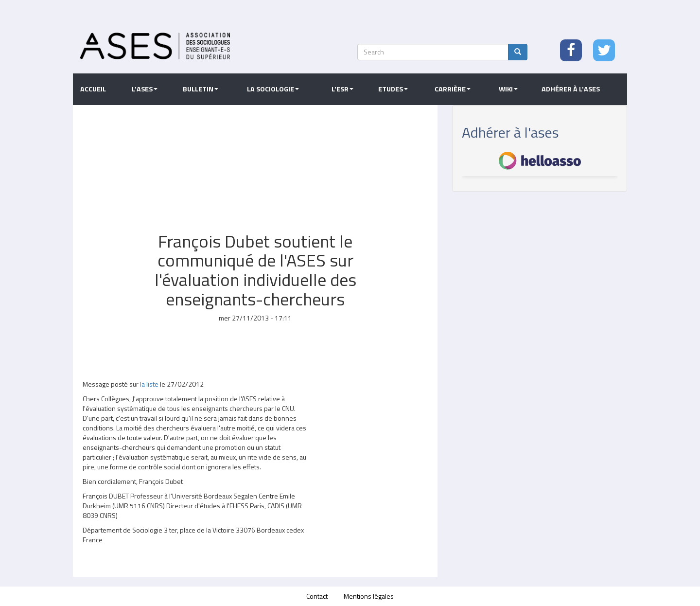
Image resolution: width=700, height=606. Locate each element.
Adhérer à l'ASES (571, 89)
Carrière (453, 89)
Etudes (393, 89)
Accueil (93, 89)
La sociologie (273, 89)
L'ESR (342, 89)
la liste (150, 384)
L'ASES (145, 89)
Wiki (508, 89)
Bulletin (201, 89)
